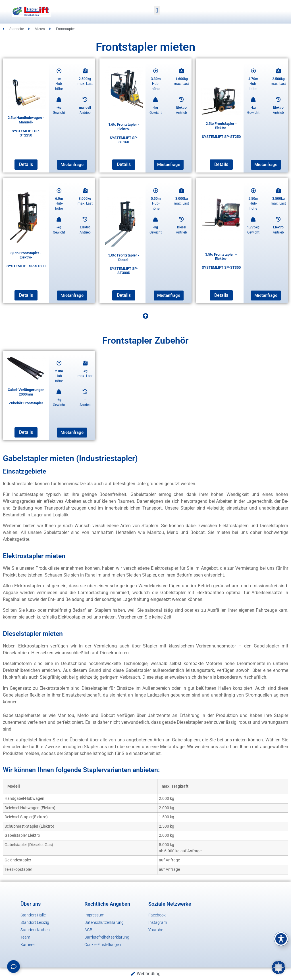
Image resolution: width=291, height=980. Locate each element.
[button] (157, 10)
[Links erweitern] (13, 967)
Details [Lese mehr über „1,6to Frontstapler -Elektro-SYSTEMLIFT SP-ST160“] (124, 164)
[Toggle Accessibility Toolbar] (281, 939)
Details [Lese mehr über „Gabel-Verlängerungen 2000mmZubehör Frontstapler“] (26, 432)
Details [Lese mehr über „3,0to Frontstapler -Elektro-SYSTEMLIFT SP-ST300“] (26, 295)
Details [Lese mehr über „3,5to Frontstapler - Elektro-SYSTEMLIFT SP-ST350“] (221, 295)
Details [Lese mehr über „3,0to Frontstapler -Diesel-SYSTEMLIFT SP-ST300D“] (124, 295)
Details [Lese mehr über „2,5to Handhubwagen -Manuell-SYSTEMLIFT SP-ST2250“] (26, 164)
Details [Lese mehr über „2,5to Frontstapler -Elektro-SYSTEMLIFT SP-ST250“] (221, 164)
